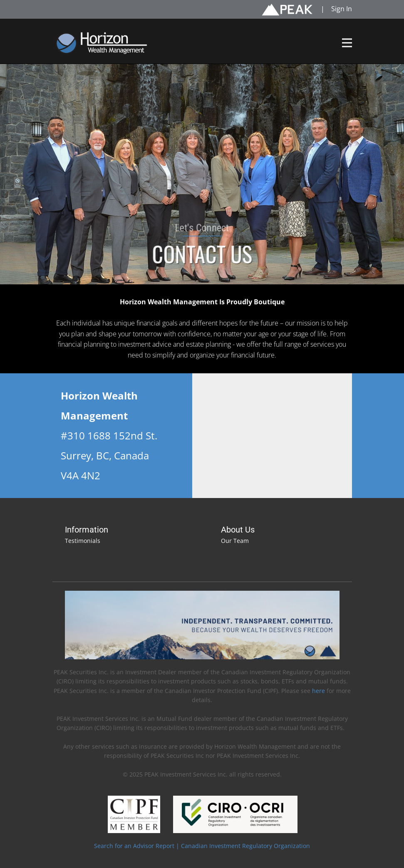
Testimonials (83, 541)
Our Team (235, 541)
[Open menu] (347, 43)
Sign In (342, 9)
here (319, 691)
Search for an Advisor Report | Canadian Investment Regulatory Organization (202, 846)
